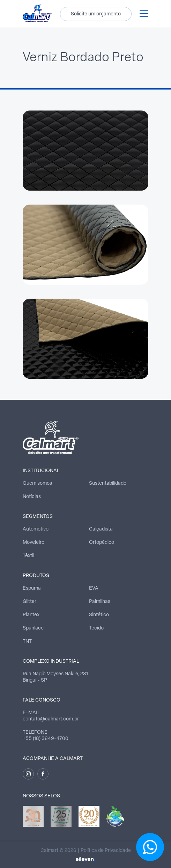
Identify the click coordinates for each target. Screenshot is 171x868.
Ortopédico (102, 543)
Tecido (96, 628)
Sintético (99, 615)
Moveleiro (34, 543)
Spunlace (33, 628)
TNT (27, 642)
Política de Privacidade (106, 851)
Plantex (31, 615)
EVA (94, 588)
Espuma (32, 588)
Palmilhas (100, 602)
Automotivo (36, 529)
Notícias (32, 497)
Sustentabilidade (108, 483)
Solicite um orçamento (96, 14)
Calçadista (101, 529)
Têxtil (28, 556)
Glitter (29, 602)
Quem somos (37, 483)
